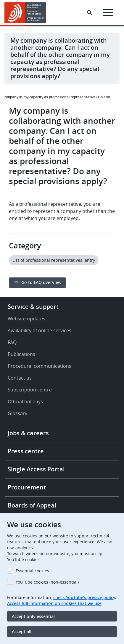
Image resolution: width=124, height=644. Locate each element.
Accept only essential (33, 616)
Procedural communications (40, 366)
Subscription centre (30, 390)
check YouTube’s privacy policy (84, 597)
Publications (21, 354)
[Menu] (108, 13)
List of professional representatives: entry (54, 260)
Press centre (26, 451)
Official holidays (25, 402)
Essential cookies (32, 571)
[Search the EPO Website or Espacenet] (90, 13)
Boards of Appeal (32, 505)
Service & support (33, 307)
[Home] (27, 13)
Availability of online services (40, 330)
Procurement (27, 487)
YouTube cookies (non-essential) (47, 582)
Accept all (22, 631)
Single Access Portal (36, 469)
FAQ (12, 342)
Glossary (17, 413)
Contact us (20, 378)
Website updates (26, 319)
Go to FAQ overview (41, 282)
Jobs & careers (28, 433)
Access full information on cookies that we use (54, 603)
